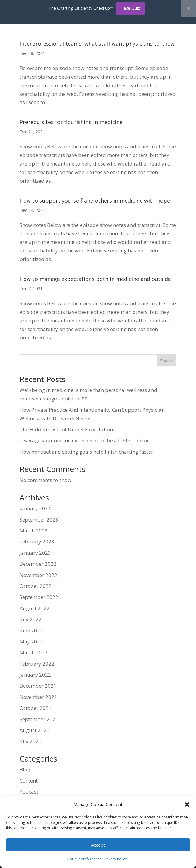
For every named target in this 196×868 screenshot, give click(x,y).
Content (29, 781)
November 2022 (38, 575)
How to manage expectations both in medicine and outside (95, 279)
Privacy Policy (115, 859)
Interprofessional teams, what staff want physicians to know (97, 44)
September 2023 (39, 520)
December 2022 (38, 564)
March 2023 (34, 531)
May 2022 (31, 642)
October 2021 (36, 708)
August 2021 (34, 730)
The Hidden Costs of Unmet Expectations (67, 429)
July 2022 (30, 619)
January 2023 (35, 553)
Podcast (29, 792)
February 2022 (37, 664)
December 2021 (38, 686)
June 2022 (31, 631)
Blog (25, 769)
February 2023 (37, 542)
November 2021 (38, 697)
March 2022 (34, 652)
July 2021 (30, 741)
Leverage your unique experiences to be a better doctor (84, 440)
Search (167, 361)
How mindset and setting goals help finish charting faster (86, 452)
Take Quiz (130, 8)
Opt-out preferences (84, 859)
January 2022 (35, 675)
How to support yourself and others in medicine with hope (95, 201)
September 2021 (39, 719)
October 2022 (36, 586)
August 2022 (34, 608)
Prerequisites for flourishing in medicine (71, 122)
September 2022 (39, 597)
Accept (98, 845)
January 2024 (35, 508)
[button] (187, 805)
